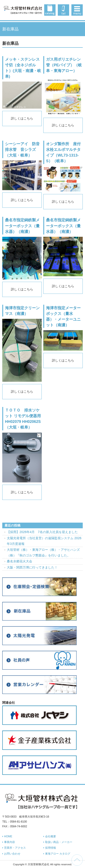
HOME (8, 836)
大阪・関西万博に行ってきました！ (32, 567)
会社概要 (51, 836)
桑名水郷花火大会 (19, 561)
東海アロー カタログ (58, 854)
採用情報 (51, 848)
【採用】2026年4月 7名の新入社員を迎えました (42, 532)
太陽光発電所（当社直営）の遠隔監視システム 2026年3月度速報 (44, 541)
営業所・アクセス (15, 848)
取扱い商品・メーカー (59, 842)
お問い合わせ (12, 854)
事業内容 (10, 842)
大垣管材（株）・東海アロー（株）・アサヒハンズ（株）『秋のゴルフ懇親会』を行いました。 (43, 552)
